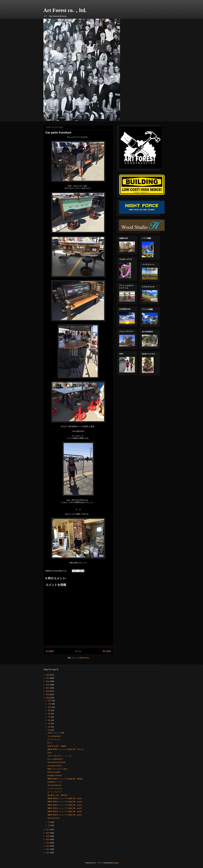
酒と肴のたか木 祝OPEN (57, 795)
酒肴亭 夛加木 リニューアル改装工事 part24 (65, 798)
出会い (50, 753)
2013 (48, 843)
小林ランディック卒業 (56, 733)
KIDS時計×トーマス (55, 782)
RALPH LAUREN (54, 772)
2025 (48, 675)
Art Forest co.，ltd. (65, 10)
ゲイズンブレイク (54, 739)
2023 (48, 681)
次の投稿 (50, 651)
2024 (48, 678)
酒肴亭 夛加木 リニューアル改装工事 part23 (65, 802)
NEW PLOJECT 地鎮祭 (57, 746)
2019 (48, 694)
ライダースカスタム (55, 789)
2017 (48, 830)
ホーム (78, 651)
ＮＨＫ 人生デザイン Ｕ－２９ (59, 756)
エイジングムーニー (55, 792)
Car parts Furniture (54, 766)
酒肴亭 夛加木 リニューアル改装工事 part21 (65, 808)
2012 (48, 846)
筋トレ (50, 743)
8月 (49, 714)
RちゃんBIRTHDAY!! (55, 759)
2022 (48, 685)
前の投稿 (107, 651)
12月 (50, 701)
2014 (48, 839)
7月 (49, 717)
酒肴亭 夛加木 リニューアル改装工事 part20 (65, 811)
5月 (49, 723)
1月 (49, 825)
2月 (49, 822)
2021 (48, 688)
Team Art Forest (53, 818)
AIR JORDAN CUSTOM (56, 762)
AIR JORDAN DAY (54, 785)
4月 (49, 727)
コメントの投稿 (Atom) (80, 658)
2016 (48, 833)
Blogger (116, 863)
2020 (48, 691)
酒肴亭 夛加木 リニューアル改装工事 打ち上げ (66, 749)
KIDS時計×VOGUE (55, 776)
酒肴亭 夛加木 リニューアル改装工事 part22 (65, 805)
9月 (49, 710)
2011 (48, 849)
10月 (50, 707)
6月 (49, 720)
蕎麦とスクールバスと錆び (57, 769)
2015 (48, 836)
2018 (48, 698)
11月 (50, 704)
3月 (49, 730)
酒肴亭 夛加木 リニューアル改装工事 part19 (65, 815)
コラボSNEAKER (54, 736)
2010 (48, 853)
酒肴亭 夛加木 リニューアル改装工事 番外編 (65, 779)
